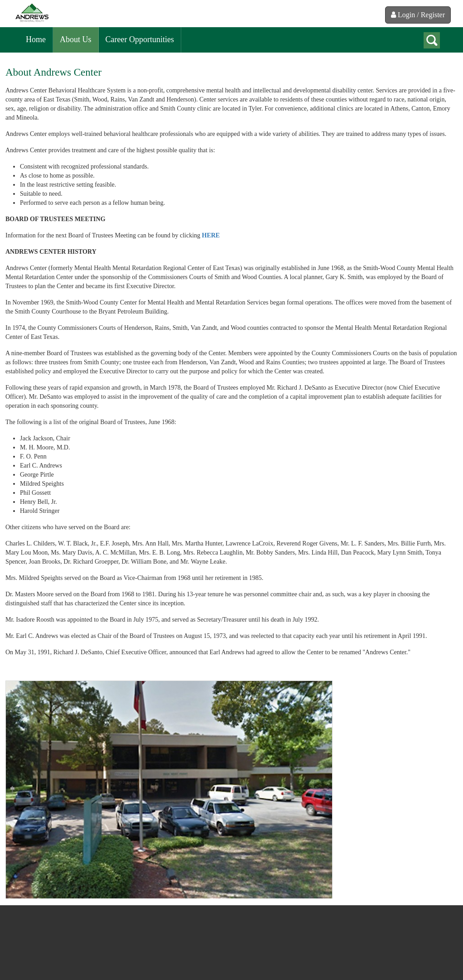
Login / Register (418, 15)
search (432, 40)
